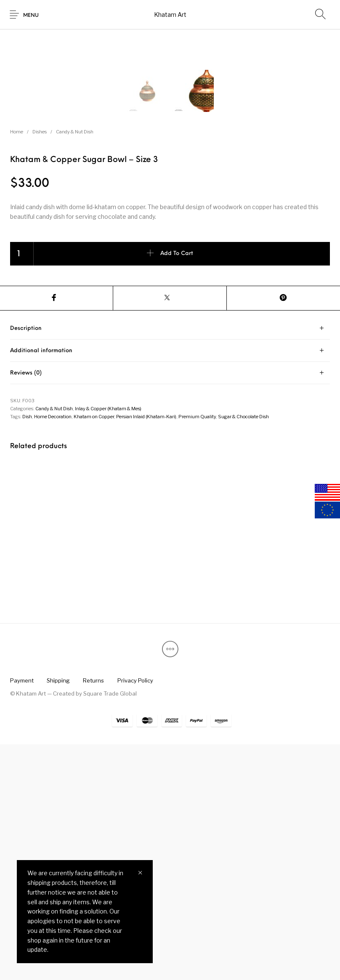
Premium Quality (197, 652)
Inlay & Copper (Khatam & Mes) (108, 644)
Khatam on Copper (94, 652)
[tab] (170, 564)
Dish (27, 652)
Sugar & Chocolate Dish (243, 652)
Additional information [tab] (41, 586)
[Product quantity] (22, 489)
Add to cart (177, 489)
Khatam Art (170, 15)
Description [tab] (26, 564)
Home (17, 367)
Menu (31, 16)
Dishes (40, 367)
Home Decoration (53, 652)
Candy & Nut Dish (75, 367)
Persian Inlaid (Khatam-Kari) (146, 652)
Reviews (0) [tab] (26, 609)
